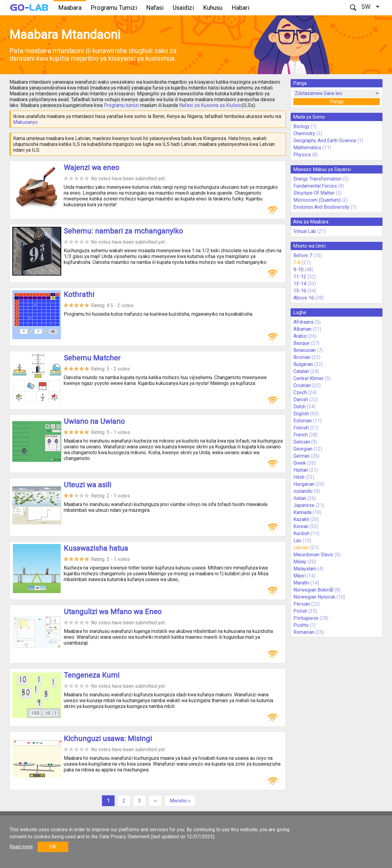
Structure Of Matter (314, 193)
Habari (240, 8)
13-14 (300, 284)
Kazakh (301, 519)
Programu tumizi (121, 105)
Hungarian (304, 484)
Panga (337, 102)
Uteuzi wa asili (87, 485)
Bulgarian (303, 364)
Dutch (300, 407)
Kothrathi (79, 295)
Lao (297, 541)
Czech (300, 392)
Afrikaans (303, 322)
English (301, 414)
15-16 (300, 291)
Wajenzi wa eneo (91, 168)
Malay (300, 562)
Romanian (304, 632)
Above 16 (304, 298)
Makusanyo (25, 122)
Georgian (303, 449)
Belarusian (305, 350)
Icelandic (303, 491)
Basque (302, 343)
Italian (300, 498)
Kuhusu (213, 8)
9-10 (298, 270)
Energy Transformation (317, 179)
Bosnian (302, 357)
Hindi (299, 477)
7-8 (297, 263)
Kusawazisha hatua (96, 548)
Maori (300, 576)
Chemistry (304, 133)
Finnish (301, 428)
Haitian (301, 470)
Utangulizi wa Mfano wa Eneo (113, 612)
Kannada (302, 512)
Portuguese (306, 618)
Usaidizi (183, 8)
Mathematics (307, 148)
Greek (300, 463)
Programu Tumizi (114, 8)
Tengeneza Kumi (92, 675)
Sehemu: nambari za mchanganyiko (123, 231)
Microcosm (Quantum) (317, 200)
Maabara (70, 8)
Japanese (304, 505)
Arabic (300, 336)
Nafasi (155, 8)
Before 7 (303, 255)
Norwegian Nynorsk (314, 597)
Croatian (302, 385)
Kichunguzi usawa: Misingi (108, 739)
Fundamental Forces (315, 186)
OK (53, 847)
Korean (301, 526)
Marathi (301, 583)
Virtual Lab (305, 231)
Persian (302, 604)
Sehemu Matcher (92, 358)
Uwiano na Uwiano (94, 421)
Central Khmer (308, 378)
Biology (302, 126)
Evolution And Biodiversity (321, 207)
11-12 (300, 277)
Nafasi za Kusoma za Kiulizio (211, 105)
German (302, 456)
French (301, 435)
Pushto (301, 625)
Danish (301, 400)
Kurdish (302, 533)
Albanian (302, 329)
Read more (21, 847)
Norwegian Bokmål (313, 590)
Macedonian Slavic (313, 555)
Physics (302, 155)
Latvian (301, 548)
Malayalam (305, 569)
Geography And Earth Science (325, 141)
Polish (300, 611)
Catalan (301, 371)
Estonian (303, 421)
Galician (302, 442)
